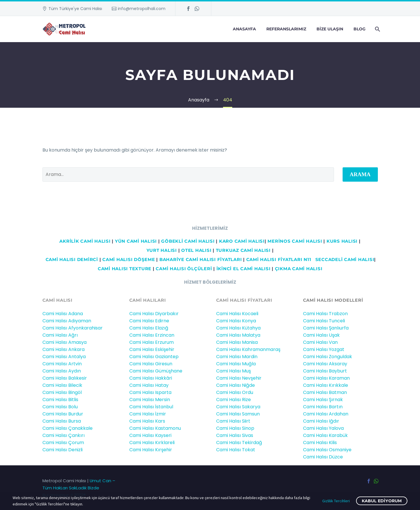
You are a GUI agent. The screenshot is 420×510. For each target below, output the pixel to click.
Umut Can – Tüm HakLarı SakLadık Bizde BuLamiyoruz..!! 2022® (79, 488)
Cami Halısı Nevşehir (239, 378)
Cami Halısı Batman (325, 392)
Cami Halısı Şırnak (323, 400)
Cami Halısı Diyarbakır (154, 314)
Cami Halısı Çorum (63, 443)
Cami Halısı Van (320, 342)
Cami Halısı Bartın (323, 407)
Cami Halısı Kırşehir (151, 450)
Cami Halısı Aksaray (325, 364)
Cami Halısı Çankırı (64, 435)
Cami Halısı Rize (234, 400)
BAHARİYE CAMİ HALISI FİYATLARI (201, 259)
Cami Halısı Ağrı (60, 335)
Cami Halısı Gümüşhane (156, 371)
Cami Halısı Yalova (323, 428)
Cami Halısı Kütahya (238, 328)
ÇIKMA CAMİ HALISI (299, 269)
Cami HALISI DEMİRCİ (71, 259)
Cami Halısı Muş (234, 371)
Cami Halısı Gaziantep (154, 357)
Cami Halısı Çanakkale (68, 428)
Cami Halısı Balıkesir (65, 378)
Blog (360, 29)
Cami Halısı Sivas (235, 435)
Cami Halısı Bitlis (60, 400)
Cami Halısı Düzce (323, 457)
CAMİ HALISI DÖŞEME (129, 259)
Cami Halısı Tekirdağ (239, 443)
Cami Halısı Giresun (151, 364)
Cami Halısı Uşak (321, 335)
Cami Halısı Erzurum (152, 342)
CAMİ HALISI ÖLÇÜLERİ (184, 269)
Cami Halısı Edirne (149, 321)
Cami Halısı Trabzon (325, 314)
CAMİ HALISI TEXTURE (125, 269)
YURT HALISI (162, 250)
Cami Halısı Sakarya (238, 407)
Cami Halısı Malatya (238, 335)
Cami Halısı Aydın (62, 371)
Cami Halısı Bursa (62, 421)
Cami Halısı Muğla (236, 364)
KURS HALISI (342, 241)
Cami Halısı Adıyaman (67, 321)
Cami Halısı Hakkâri (151, 378)
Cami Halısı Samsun (238, 414)
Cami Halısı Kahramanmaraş (248, 349)
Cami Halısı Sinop (235, 428)
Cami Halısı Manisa (237, 342)
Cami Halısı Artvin (62, 364)
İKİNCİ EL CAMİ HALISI (244, 269)
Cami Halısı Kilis (320, 443)
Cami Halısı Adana (63, 314)
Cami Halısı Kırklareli (152, 443)
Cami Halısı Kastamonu (155, 428)
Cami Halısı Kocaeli (237, 314)
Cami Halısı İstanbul (151, 407)
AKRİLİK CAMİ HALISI (85, 241)
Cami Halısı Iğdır (321, 421)
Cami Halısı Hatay (149, 385)
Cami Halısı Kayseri (150, 435)
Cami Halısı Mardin (237, 357)
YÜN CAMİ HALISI (136, 241)
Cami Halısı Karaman (326, 378)
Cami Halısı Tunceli (324, 321)
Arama (360, 174)
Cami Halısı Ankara (64, 349)
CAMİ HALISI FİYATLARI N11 (278, 259)
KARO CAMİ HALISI (242, 241)
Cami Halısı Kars (147, 421)
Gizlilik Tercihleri (336, 501)
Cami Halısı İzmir (148, 414)
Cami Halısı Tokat (236, 450)
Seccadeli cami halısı (345, 259)
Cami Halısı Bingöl (62, 392)
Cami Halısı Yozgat (324, 349)
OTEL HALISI (196, 250)
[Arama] (377, 29)
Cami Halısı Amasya (65, 342)
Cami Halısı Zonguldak (328, 357)
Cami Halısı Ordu (235, 392)
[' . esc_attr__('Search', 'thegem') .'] (188, 174)
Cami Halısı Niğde (236, 385)
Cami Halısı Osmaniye (327, 450)
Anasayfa (244, 29)
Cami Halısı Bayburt (325, 371)
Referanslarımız (286, 29)
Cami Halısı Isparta (150, 392)
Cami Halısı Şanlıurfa (326, 328)
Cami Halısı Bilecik (62, 385)
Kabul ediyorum (382, 501)
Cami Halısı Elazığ (149, 328)
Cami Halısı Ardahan (326, 414)
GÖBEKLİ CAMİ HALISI (188, 241)
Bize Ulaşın (330, 29)
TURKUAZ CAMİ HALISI (243, 250)
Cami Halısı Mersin (150, 400)
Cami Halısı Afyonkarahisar (73, 328)
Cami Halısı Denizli (62, 450)
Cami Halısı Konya (236, 321)
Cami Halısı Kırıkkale (326, 385)
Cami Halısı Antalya (64, 357)
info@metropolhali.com (142, 9)
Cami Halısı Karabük (325, 435)
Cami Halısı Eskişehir (152, 349)
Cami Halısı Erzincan (152, 335)
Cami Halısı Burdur (63, 414)
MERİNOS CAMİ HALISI (295, 241)
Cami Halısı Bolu (60, 407)
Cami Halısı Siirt (233, 421)
